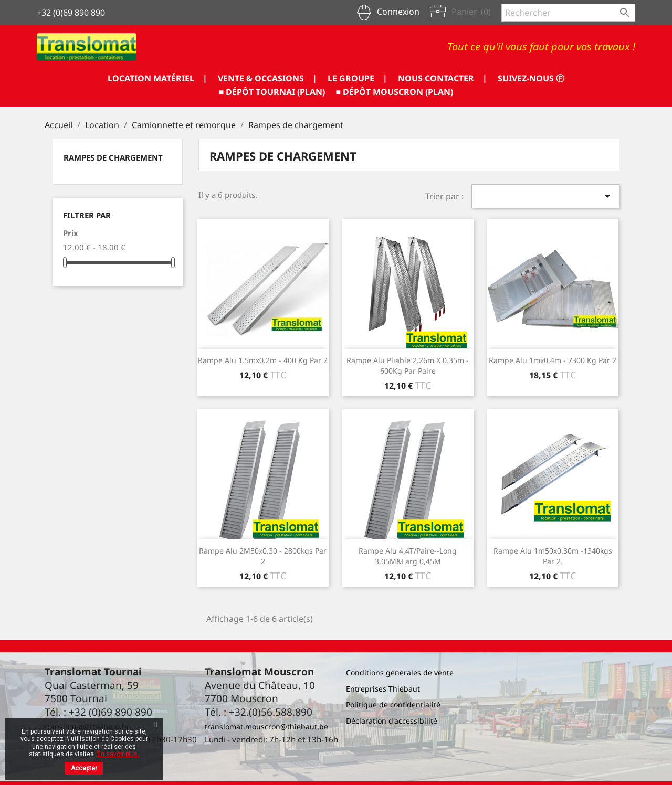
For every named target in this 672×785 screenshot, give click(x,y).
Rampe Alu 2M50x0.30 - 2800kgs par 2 (263, 556)
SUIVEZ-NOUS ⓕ (531, 78)
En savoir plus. (118, 754)
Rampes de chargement (113, 157)
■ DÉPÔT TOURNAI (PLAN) (272, 92)
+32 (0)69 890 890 (71, 13)
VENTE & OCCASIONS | (267, 78)
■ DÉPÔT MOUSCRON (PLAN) (395, 92)
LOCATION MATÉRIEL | (157, 78)
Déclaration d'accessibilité (392, 721)
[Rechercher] (568, 13)
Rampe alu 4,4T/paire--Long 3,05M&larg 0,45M (408, 556)
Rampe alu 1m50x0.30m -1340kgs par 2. (553, 556)
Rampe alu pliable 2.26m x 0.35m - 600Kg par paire (408, 365)
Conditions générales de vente (400, 672)
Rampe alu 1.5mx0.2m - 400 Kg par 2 (263, 360)
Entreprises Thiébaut (383, 689)
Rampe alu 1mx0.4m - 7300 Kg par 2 (553, 360)
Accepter (84, 768)
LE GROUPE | (358, 78)
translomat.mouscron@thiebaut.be (266, 726)
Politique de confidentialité (393, 704)
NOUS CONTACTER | (443, 78)
